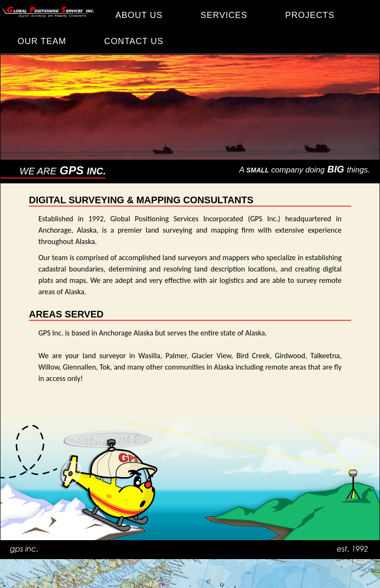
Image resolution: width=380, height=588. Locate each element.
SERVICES (224, 15)
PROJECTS (310, 15)
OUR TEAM (42, 41)
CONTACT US (134, 41)
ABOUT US (139, 15)
